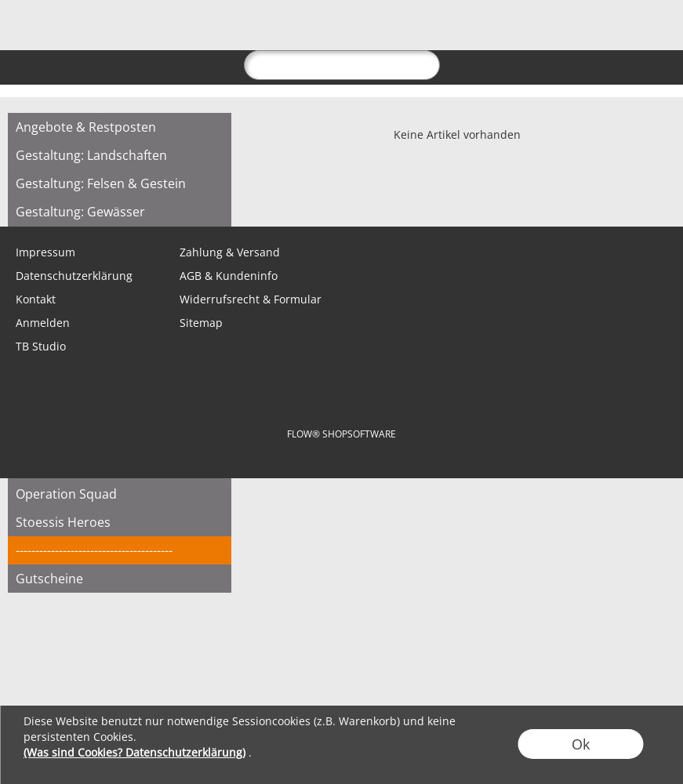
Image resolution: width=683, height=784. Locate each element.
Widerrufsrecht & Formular (251, 299)
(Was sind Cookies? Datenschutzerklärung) (134, 752)
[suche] (342, 65)
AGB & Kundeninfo (229, 276)
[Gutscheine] (120, 579)
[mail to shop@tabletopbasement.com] (20, 195)
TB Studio (41, 346)
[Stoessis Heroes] (120, 522)
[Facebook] (104, 195)
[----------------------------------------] (120, 550)
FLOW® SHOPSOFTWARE (341, 434)
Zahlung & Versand (230, 252)
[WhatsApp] (62, 195)
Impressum (45, 252)
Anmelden (43, 323)
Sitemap (201, 323)
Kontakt (36, 299)
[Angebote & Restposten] (120, 127)
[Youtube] (189, 195)
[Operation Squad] (120, 494)
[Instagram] (147, 195)
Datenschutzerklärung (74, 276)
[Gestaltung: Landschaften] (120, 155)
